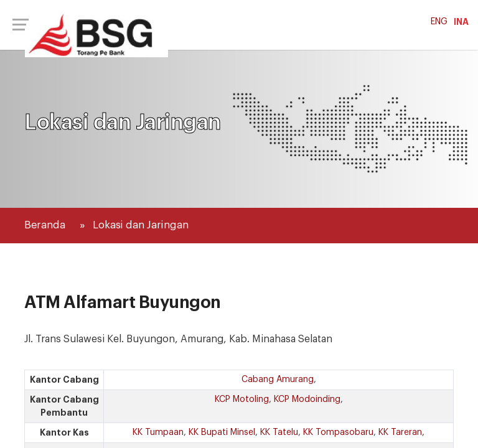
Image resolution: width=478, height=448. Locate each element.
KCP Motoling (242, 399)
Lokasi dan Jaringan (141, 225)
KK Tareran (400, 432)
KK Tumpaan (158, 432)
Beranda (45, 225)
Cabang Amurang (278, 380)
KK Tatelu (279, 432)
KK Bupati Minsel (222, 432)
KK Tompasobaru (338, 432)
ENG (439, 22)
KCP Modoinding (307, 399)
